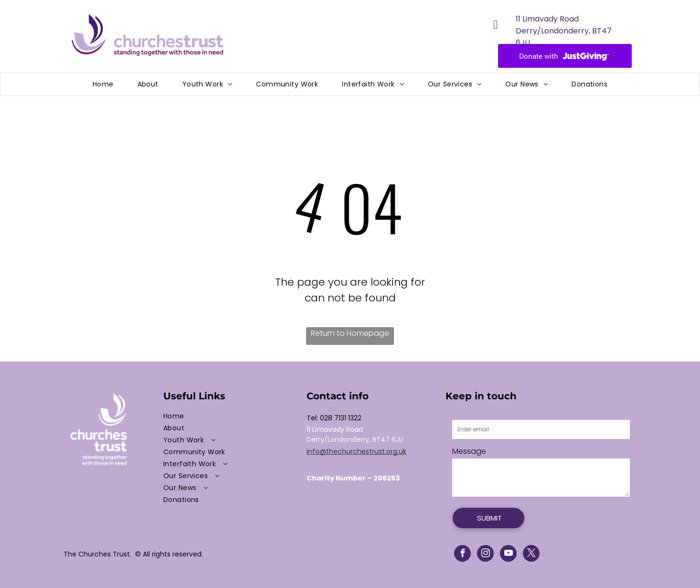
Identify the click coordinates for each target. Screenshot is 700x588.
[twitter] (531, 555)
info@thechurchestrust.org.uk (356, 451)
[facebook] (462, 555)
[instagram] (485, 555)
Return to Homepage (350, 333)
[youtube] (508, 555)
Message (469, 451)
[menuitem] (103, 84)
